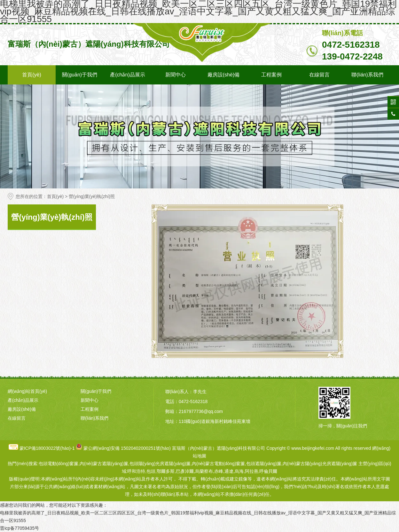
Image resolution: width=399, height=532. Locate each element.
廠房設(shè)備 (223, 75)
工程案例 (271, 75)
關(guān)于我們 (80, 75)
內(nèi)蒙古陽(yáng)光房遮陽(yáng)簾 (320, 464)
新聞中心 (176, 75)
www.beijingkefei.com (313, 448)
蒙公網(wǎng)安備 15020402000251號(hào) (127, 448)
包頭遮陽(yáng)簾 (264, 464)
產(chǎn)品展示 (127, 75)
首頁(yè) (32, 75)
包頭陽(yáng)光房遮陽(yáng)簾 (160, 464)
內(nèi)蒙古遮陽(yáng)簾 (104, 464)
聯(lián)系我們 (367, 75)
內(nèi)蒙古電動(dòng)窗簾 (218, 464)
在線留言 (319, 75)
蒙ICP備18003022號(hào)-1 (47, 448)
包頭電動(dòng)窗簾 (59, 464)
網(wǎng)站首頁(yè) (27, 391)
